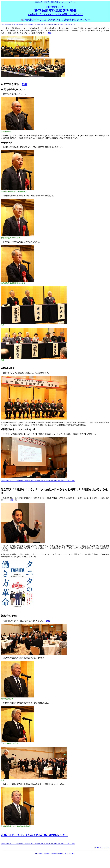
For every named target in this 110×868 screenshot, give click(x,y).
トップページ (70, 2)
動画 (50, 33)
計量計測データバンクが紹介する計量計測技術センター (57, 20)
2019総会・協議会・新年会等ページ (49, 2)
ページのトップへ (102, 848)
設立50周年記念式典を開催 (55, 11)
